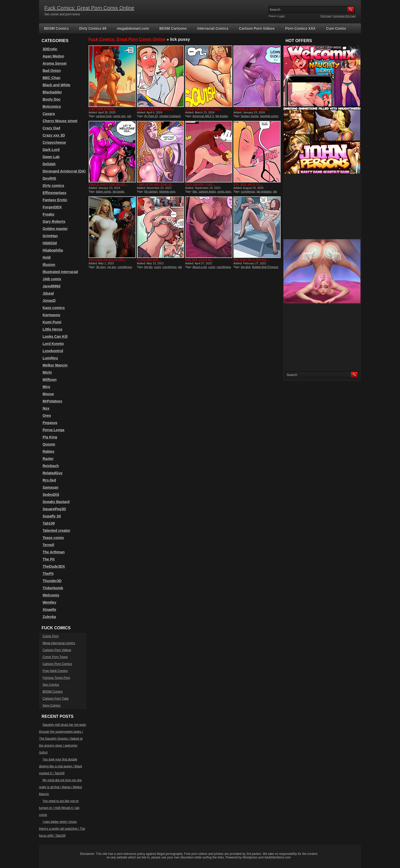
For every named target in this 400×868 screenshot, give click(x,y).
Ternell (48, 545)
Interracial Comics (213, 28)
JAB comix (52, 279)
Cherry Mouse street (60, 121)
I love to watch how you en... (108, 184)
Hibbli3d (50, 243)
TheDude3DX (54, 566)
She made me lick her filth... (108, 260)
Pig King (50, 437)
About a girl (200, 267)
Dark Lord (51, 150)
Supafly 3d (52, 516)
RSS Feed (326, 16)
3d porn (101, 267)
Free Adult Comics (55, 671)
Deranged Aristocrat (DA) (64, 171)
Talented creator (56, 531)
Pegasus (50, 423)
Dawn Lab (51, 157)
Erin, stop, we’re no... (248, 184)
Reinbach (51, 466)
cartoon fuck (104, 116)
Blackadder (52, 92)
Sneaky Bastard (56, 502)
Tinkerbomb (53, 588)
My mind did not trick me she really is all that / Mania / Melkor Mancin (61, 787)
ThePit (48, 574)
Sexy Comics (52, 706)
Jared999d (51, 286)
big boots (118, 191)
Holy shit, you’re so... (199, 260)
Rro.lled (49, 480)
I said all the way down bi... (155, 184)
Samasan (50, 487)
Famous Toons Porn (56, 678)
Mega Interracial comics (59, 643)
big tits (148, 267)
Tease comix (53, 538)
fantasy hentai (250, 116)
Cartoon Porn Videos (257, 28)
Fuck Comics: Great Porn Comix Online (89, 8)
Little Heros (53, 329)
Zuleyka (49, 617)
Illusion (49, 265)
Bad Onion (52, 71)
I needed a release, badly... (252, 109)
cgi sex (112, 267)
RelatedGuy (53, 473)
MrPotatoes (52, 401)
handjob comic (269, 116)
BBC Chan (51, 78)
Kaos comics (54, 308)
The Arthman (54, 552)
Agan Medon (53, 56)
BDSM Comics (56, 28)
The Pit (49, 559)
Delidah (49, 164)
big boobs (222, 116)
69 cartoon (151, 191)
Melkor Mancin (55, 365)
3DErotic (50, 49)
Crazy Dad (51, 128)
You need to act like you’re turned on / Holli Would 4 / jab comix (59, 808)
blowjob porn (167, 191)
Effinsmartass (55, 193)
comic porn (224, 191)
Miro (46, 387)
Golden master (55, 229)
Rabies (49, 451)
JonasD (49, 301)
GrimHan (50, 236)
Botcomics (52, 107)
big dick (246, 267)
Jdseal (48, 293)
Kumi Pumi (52, 322)
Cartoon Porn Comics (57, 664)
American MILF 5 (203, 116)
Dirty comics (53, 186)
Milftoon (50, 380)
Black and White (56, 85)
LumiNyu (50, 358)
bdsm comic (104, 191)
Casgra (49, 114)
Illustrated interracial (60, 272)
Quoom (49, 444)
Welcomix (51, 595)
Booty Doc (52, 99)
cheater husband (170, 116)
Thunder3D (52, 581)
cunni (157, 267)
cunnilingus (248, 191)
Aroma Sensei (55, 63)
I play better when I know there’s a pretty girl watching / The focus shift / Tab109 (62, 829)
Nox (46, 408)
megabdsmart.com (133, 28)
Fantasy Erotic (55, 200)
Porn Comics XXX (300, 28)
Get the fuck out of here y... (155, 109)
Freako (49, 214)
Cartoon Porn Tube (56, 699)
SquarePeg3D (54, 509)
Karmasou (51, 315)
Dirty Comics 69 (93, 28)
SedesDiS (51, 495)
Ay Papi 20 (151, 116)
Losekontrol (53, 351)
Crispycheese (54, 142)
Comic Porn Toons (55, 657)
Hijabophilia (53, 250)
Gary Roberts (54, 221)
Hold (47, 257)
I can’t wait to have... (103, 109)
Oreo (47, 416)
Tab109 (49, 523)
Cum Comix (336, 28)
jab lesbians (264, 191)
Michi (47, 372)
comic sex (119, 116)
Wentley (49, 602)
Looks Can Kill (55, 336)
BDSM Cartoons (173, 28)
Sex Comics (51, 685)
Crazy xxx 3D (54, 135)
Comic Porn (51, 636)
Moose (48, 394)
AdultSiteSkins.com (277, 857)
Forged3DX (52, 207)
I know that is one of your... (203, 109)
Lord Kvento (53, 344)
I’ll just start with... (149, 260)
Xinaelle (49, 610)
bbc (195, 191)
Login (282, 16)
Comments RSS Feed (344, 16)
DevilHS (49, 178)
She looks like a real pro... (251, 260)
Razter (48, 459)
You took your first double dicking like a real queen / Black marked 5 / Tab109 (61, 766)
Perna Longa (54, 430)
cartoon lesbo (207, 191)
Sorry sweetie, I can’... (200, 184)
